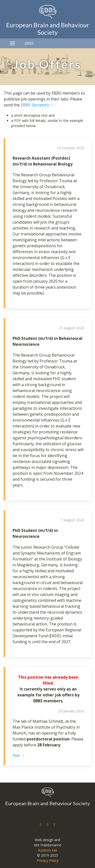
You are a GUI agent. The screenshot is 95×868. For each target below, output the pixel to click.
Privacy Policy (48, 860)
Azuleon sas (48, 850)
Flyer (19, 755)
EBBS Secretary (38, 105)
